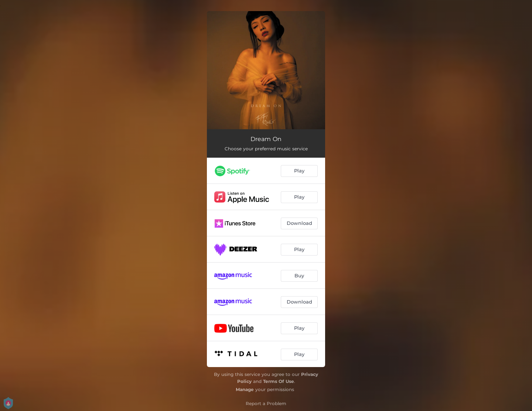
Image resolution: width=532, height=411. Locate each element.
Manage (245, 389)
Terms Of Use (279, 381)
